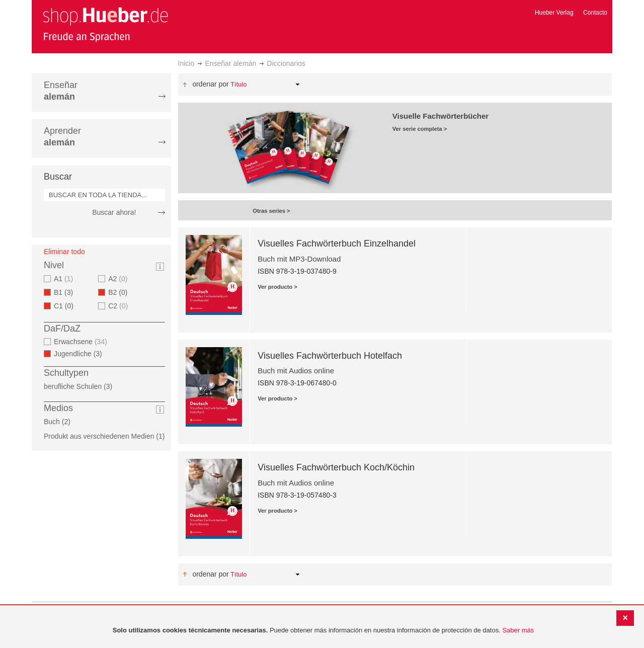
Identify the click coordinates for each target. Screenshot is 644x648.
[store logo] (105, 24)
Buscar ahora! (114, 212)
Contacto (595, 13)
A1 (65, 279)
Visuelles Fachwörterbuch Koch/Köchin (336, 467)
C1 (67, 306)
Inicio (186, 63)
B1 (66, 292)
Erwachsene (82, 342)
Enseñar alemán (230, 63)
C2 (119, 306)
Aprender (62, 137)
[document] (323, 631)
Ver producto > (277, 287)
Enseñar (61, 91)
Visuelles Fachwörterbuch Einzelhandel (337, 244)
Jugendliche (81, 354)
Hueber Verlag (554, 13)
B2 (121, 292)
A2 (119, 279)
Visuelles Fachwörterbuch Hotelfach (330, 356)
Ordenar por (210, 84)
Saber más (518, 630)
